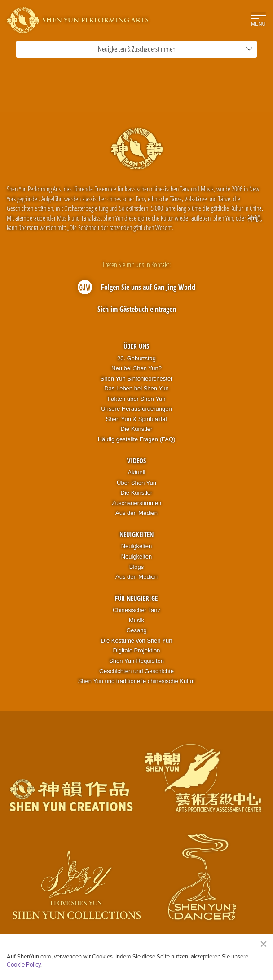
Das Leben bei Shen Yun (136, 388)
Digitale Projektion (137, 650)
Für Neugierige (136, 598)
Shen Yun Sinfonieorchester (137, 379)
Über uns (136, 346)
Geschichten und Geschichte (136, 671)
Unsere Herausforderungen (136, 409)
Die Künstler (137, 429)
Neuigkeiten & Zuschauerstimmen (175, 49)
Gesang (136, 630)
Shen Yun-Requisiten (136, 661)
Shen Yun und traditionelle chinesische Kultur (137, 681)
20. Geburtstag (136, 358)
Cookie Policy (24, 964)
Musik (136, 620)
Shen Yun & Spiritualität (136, 419)
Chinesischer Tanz (136, 610)
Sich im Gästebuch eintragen (137, 309)
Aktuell (136, 472)
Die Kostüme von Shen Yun (137, 641)
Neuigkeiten (136, 534)
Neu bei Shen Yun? (136, 368)
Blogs (137, 567)
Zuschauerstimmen (137, 503)
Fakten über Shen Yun (136, 399)
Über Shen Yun (136, 483)
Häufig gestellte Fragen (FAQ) (137, 439)
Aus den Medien (136, 513)
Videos (136, 461)
